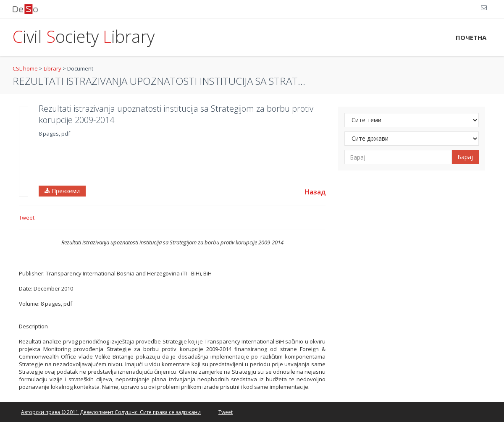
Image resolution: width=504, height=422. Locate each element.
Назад (315, 192)
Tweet (27, 218)
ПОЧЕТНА (471, 37)
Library (52, 68)
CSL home (25, 68)
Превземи (62, 191)
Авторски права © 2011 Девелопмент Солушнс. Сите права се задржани (111, 412)
